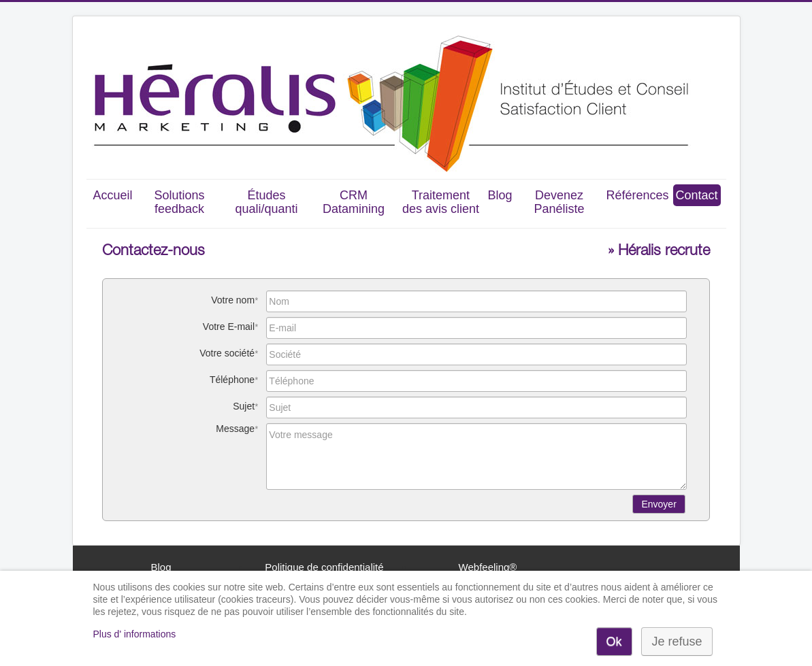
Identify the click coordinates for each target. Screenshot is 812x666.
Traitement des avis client (441, 202)
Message (235, 429)
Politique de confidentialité (324, 567)
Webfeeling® (488, 567)
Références (637, 195)
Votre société (227, 353)
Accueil (112, 195)
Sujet (244, 406)
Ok (614, 642)
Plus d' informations (135, 634)
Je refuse (677, 642)
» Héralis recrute (659, 252)
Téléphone (232, 380)
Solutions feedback (179, 202)
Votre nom (233, 300)
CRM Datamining (354, 202)
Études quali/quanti (266, 202)
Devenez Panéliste (559, 202)
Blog (500, 195)
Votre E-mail (229, 327)
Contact (697, 195)
